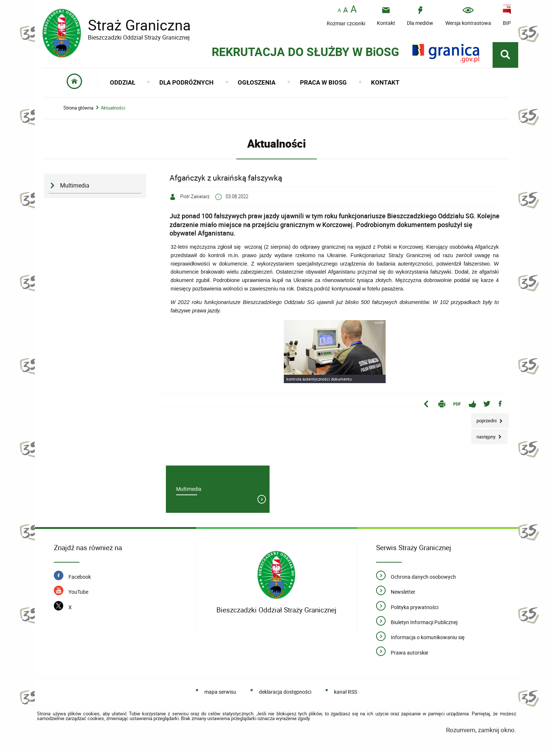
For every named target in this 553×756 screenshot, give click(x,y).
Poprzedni (485, 420)
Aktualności (113, 110)
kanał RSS (346, 694)
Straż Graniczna (134, 25)
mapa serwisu (220, 694)
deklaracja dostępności (285, 694)
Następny (484, 436)
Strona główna (78, 110)
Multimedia (75, 187)
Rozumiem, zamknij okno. (481, 732)
